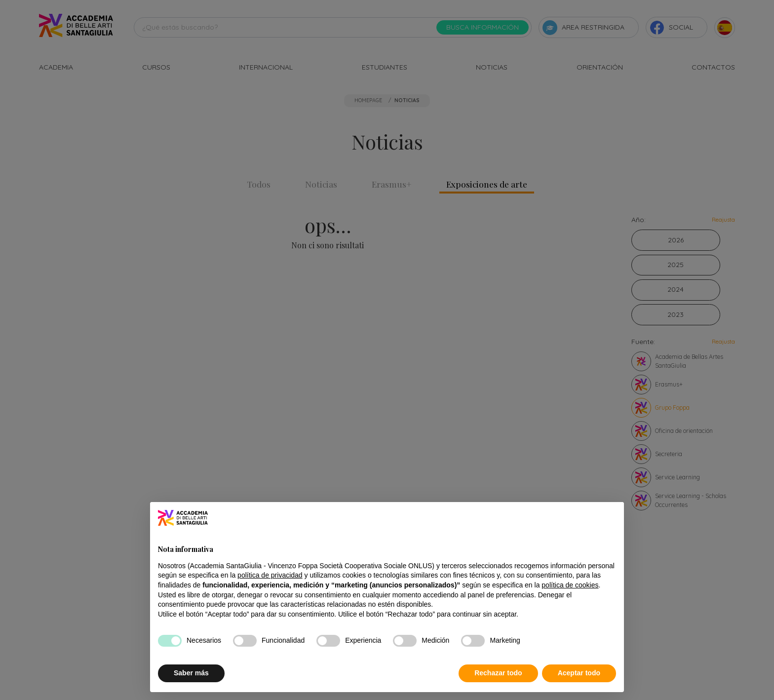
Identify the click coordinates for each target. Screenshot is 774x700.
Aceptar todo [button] (579, 673)
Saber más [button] (191, 673)
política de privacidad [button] (270, 575)
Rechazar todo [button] (498, 673)
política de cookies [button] (570, 585)
